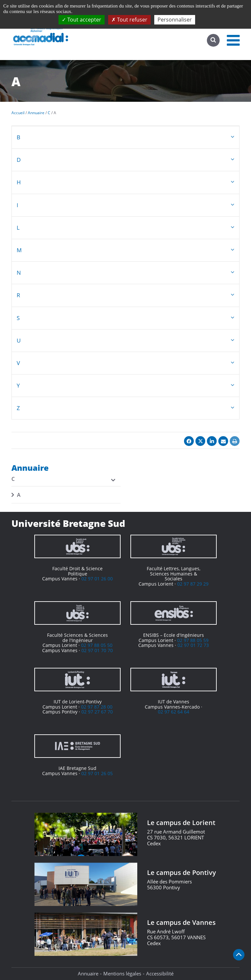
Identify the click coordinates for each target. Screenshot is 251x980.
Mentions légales (122, 973)
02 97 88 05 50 (97, 645)
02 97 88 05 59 (193, 640)
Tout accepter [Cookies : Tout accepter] (82, 20)
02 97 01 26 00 (97, 579)
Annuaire (88, 973)
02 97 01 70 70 (97, 650)
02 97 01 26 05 (97, 773)
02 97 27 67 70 (97, 712)
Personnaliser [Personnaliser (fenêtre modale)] (175, 20)
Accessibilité (160, 973)
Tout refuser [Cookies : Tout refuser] (129, 20)
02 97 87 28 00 (97, 707)
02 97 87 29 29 (193, 584)
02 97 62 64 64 (174, 712)
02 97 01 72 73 (193, 645)
